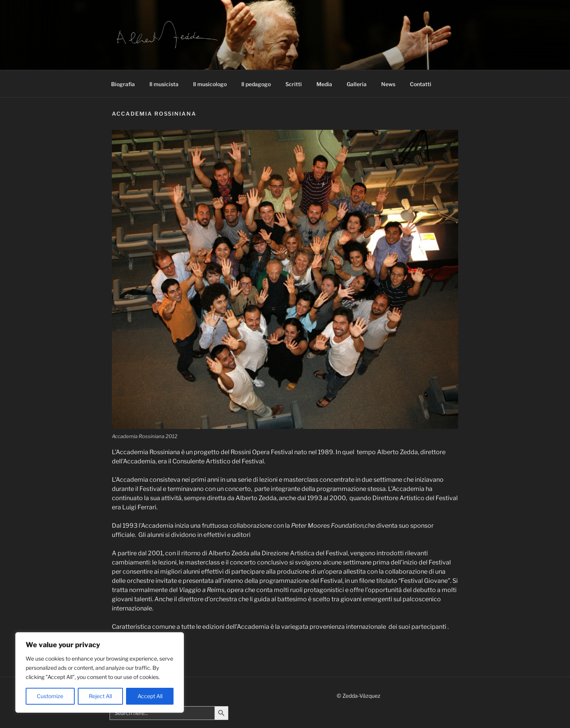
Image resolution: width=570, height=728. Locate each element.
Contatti (421, 84)
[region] (100, 672)
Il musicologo (210, 84)
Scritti (294, 84)
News (388, 84)
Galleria (357, 84)
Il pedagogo (256, 84)
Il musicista (164, 84)
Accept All (150, 696)
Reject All (100, 696)
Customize (50, 696)
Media (324, 84)
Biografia (123, 84)
